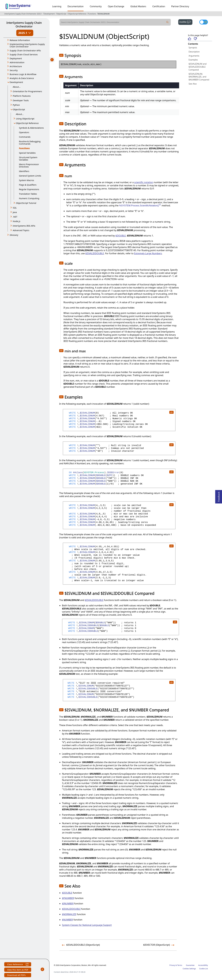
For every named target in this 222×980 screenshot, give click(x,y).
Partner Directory (180, 6)
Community (96, 6)
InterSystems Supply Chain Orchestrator (24, 25)
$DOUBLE (121, 236)
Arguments (194, 56)
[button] (61, 55)
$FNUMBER (68, 898)
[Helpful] (190, 39)
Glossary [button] (14, 235)
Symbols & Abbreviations (31, 128)
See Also (193, 84)
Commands (25, 137)
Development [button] (16, 82)
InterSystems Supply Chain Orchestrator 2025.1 (23, 14)
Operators (24, 132)
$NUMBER (67, 920)
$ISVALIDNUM (104, 14)
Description (194, 52)
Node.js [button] (16, 221)
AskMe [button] (186, 22)
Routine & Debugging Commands (30, 143)
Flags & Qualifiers (28, 185)
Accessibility (203, 965)
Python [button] (16, 105)
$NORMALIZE (69, 914)
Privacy (172, 965)
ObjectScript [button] (19, 109)
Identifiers (24, 171)
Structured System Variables (28, 159)
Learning (57, 6)
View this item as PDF (18, 970)
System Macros (26, 180)
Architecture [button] (16, 66)
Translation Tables (28, 194)
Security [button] (14, 70)
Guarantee (190, 965)
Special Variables (27, 153)
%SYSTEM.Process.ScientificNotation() (140, 206)
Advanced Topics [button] (21, 230)
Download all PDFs (17, 975)
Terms (180, 965)
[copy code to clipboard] (171, 412)
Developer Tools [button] (21, 100)
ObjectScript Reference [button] (27, 123)
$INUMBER (68, 904)
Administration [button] (17, 62)
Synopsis (193, 47)
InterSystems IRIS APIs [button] (24, 226)
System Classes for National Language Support (87, 925)
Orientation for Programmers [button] (27, 91)
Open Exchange (116, 6)
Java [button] (15, 212)
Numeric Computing (29, 198)
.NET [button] (15, 217)
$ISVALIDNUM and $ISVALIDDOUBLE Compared (198, 67)
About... (17, 87)
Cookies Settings (189, 969)
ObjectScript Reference (77, 14)
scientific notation (144, 182)
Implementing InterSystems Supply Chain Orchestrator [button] (27, 45)
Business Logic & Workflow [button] (23, 74)
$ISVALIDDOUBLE (95, 253)
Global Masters (138, 6)
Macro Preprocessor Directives (29, 165)
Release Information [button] (20, 40)
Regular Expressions (29, 189)
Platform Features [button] (22, 96)
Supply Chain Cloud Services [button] (24, 54)
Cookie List (204, 969)
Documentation (76, 6)
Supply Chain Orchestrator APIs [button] (25, 50)
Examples (193, 60)
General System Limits (30, 176)
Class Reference (18, 965)
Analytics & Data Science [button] (22, 78)
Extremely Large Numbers (148, 253)
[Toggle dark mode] (204, 22)
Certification (159, 6)
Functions (92, 14)
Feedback (219, 496)
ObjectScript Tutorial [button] (26, 203)
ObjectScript (62, 14)
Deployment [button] (16, 58)
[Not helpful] (195, 39)
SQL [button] (15, 208)
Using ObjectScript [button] (25, 119)
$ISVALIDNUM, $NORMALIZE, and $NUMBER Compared (199, 77)
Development (49, 14)
